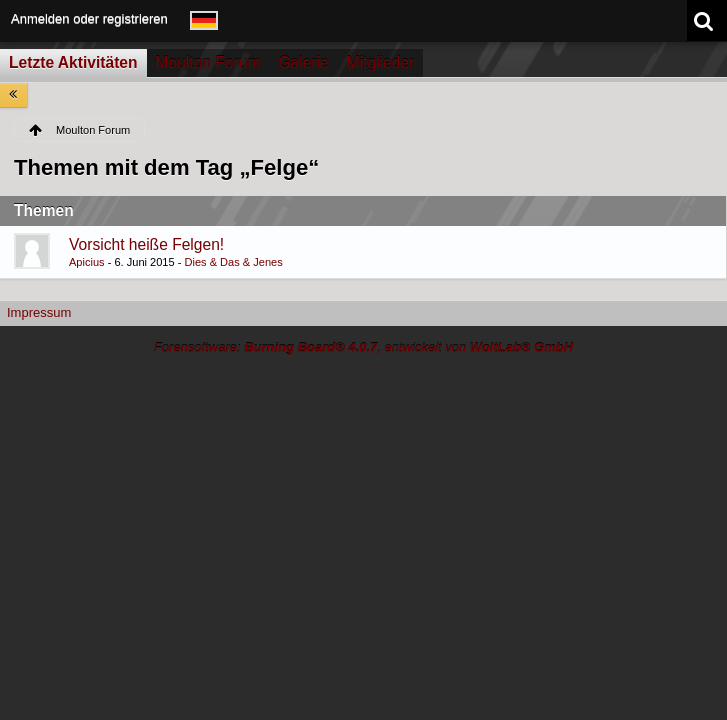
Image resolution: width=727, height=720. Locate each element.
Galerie (303, 62)
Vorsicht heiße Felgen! (146, 244)
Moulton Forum (208, 62)
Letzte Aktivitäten (73, 62)
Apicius (87, 262)
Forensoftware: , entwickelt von (363, 347)
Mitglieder (381, 62)
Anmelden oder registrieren (89, 18)
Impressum (39, 312)
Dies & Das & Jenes (233, 262)
